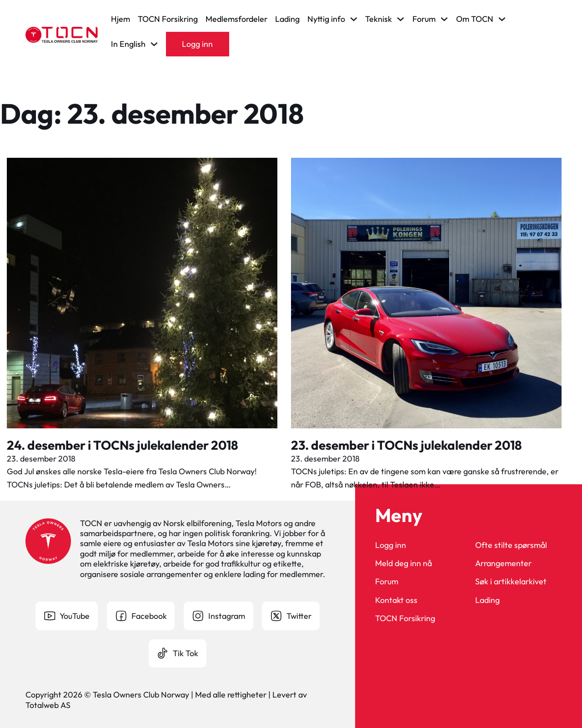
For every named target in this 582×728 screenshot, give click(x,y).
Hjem (120, 19)
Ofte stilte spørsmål (511, 545)
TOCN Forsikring (168, 19)
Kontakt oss (396, 600)
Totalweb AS (48, 705)
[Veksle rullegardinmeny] (354, 19)
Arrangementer (503, 563)
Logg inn (197, 44)
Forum (387, 582)
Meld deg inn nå (404, 563)
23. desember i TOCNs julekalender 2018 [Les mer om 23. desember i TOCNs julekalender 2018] (406, 445)
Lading (287, 19)
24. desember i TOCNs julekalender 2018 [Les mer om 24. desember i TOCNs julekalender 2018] (123, 445)
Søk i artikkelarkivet (511, 582)
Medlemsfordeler (236, 19)
